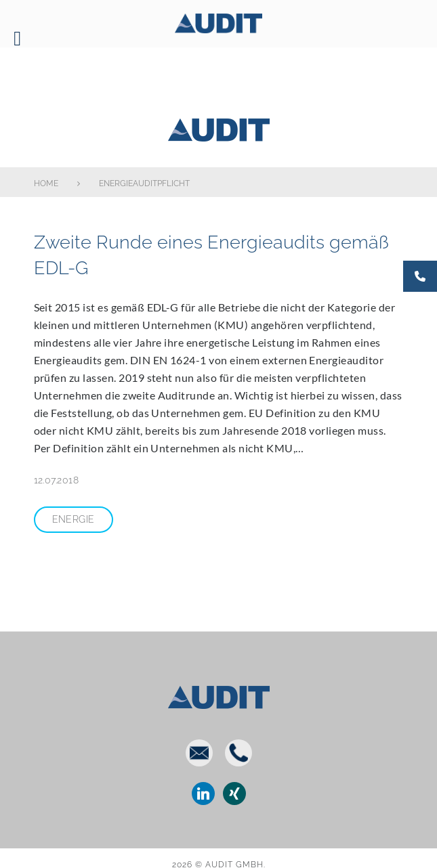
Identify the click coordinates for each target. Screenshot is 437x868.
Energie (74, 519)
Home (46, 183)
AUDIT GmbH (218, 127)
